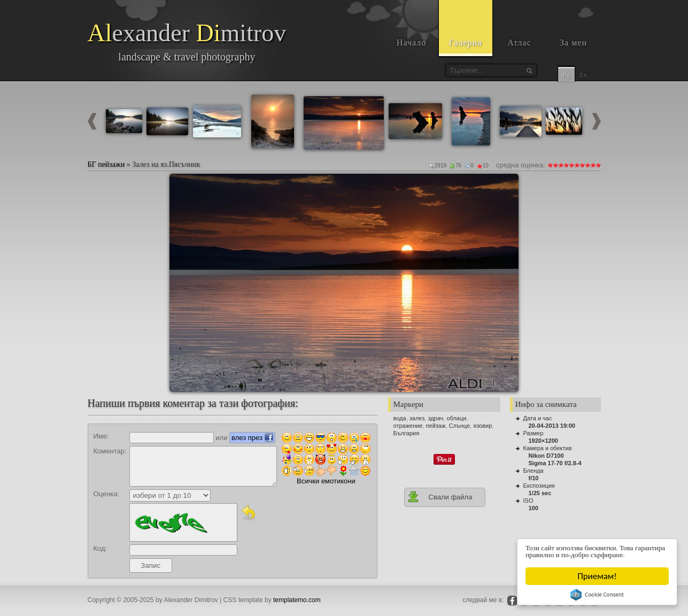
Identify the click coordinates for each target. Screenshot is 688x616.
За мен (573, 43)
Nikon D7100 (546, 456)
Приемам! (598, 576)
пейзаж (436, 426)
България (407, 433)
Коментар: (110, 451)
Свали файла (440, 497)
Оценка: (107, 494)
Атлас (519, 43)
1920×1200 (543, 441)
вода (400, 418)
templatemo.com (297, 600)
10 (598, 165)
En (583, 75)
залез (417, 418)
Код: (101, 548)
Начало (411, 43)
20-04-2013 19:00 (552, 426)
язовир (482, 426)
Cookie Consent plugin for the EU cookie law (598, 595)
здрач (435, 418)
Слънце (459, 426)
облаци (456, 418)
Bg (566, 75)
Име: (101, 436)
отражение (408, 426)
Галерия (465, 43)
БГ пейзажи (106, 164)
